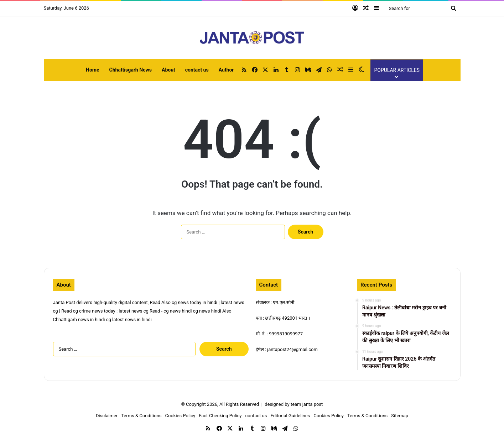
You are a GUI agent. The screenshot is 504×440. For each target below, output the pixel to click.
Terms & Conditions (141, 416)
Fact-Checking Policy (220, 416)
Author (226, 70)
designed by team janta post (294, 404)
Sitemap (400, 416)
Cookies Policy (180, 416)
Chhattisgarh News (130, 70)
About (168, 70)
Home (92, 70)
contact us (197, 70)
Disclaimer (107, 416)
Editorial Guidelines (290, 416)
